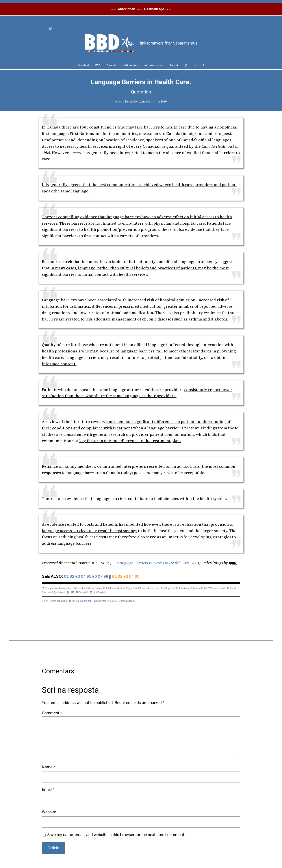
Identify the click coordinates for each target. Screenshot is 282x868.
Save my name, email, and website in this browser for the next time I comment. (116, 835)
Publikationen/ (184, 588)
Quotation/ (59, 592)
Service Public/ (200, 588)
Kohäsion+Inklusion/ (114, 588)
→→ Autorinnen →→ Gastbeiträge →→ (141, 9)
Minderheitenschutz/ (149, 588)
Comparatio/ (52, 588)
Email (48, 789)
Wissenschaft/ (217, 588)
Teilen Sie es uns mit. (80, 601)
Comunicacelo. (127, 601)
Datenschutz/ (66, 588)
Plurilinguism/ (168, 588)
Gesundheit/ (81, 588)
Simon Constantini (136, 102)
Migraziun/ (132, 588)
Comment (52, 713)
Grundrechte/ (95, 588)
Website (49, 812)
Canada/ (83, 592)
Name (48, 767)
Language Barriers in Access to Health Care (153, 563)
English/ (102, 592)
